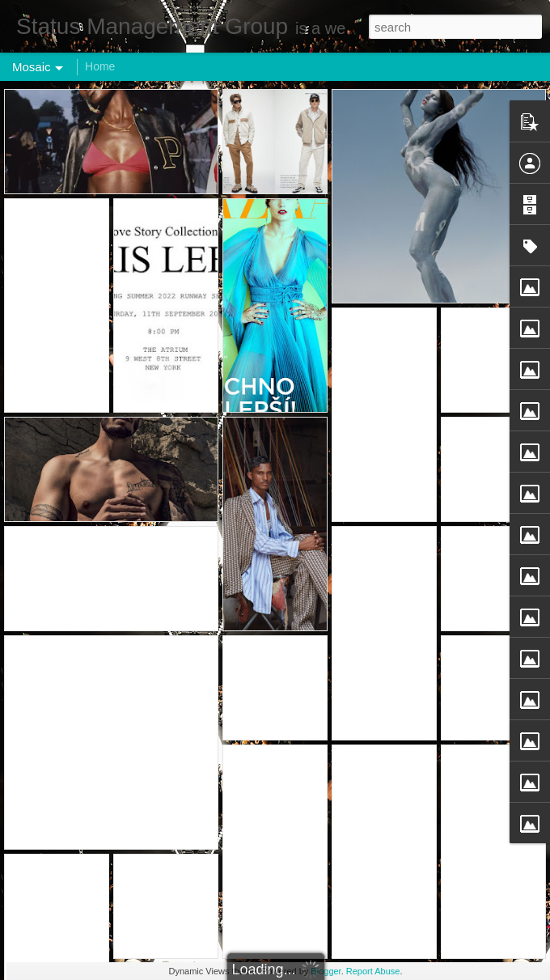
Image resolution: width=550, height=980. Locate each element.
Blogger (326, 971)
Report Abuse (373, 971)
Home (100, 66)
